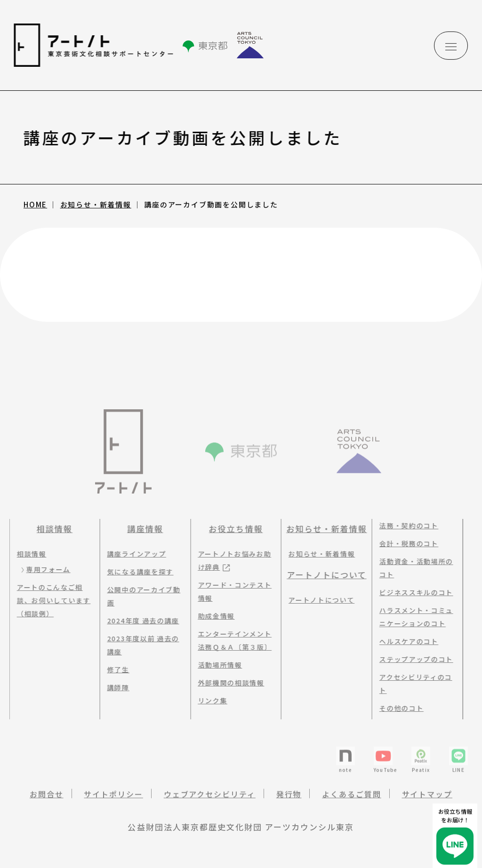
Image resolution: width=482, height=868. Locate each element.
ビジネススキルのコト (414, 592)
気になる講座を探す (138, 572)
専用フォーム (46, 569)
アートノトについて (324, 575)
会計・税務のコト (406, 543)
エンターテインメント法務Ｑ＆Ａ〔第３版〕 (232, 640)
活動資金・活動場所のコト (414, 568)
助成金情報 (213, 616)
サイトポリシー (113, 798)
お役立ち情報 (233, 529)
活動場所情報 (217, 665)
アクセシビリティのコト (413, 684)
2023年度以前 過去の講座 (141, 645)
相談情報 (52, 529)
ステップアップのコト (414, 659)
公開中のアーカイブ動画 (141, 596)
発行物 (289, 798)
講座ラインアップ (134, 554)
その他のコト (399, 708)
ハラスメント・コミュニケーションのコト (414, 617)
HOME (35, 205)
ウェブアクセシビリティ (210, 798)
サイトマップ (427, 798)
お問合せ (47, 798)
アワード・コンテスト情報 (232, 591)
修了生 (116, 669)
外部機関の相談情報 (228, 683)
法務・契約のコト (406, 526)
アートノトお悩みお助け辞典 (232, 560)
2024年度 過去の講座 (141, 621)
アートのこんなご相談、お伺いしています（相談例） (51, 600)
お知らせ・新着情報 (96, 205)
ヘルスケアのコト (406, 641)
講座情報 (142, 529)
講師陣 (116, 687)
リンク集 (210, 701)
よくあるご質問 (351, 798)
